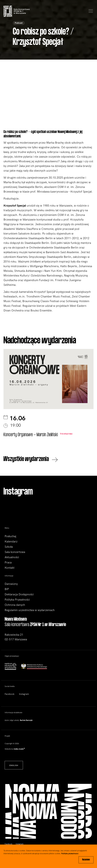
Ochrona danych (15, 605)
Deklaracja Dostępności (19, 594)
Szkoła (9, 547)
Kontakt (10, 568)
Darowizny (11, 584)
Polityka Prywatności (17, 600)
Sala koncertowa (15, 552)
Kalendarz (11, 542)
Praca (8, 563)
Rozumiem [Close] (86, 860)
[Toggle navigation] (90, 11)
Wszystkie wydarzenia (31, 460)
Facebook (10, 694)
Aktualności (12, 557)
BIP (7, 589)
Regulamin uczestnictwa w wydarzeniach (30, 610)
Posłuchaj (10, 536)
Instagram (24, 694)
